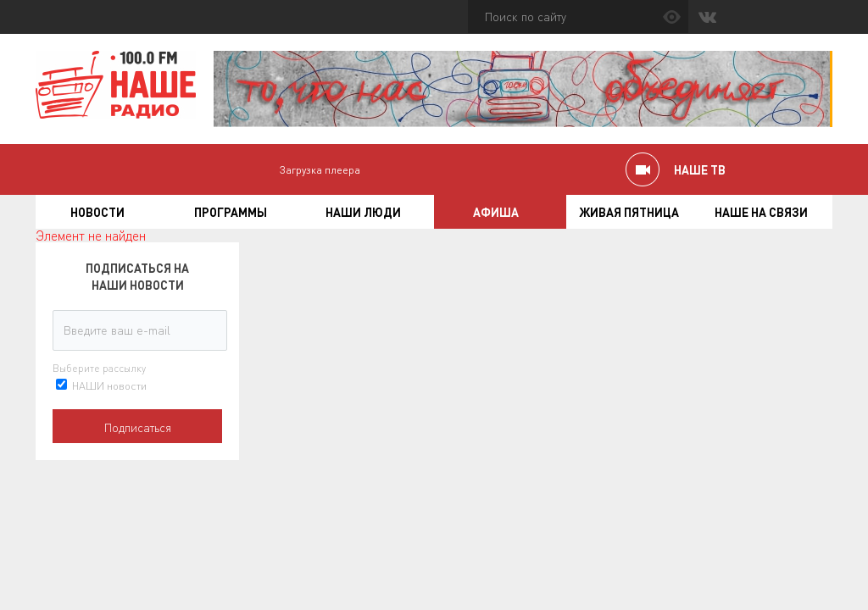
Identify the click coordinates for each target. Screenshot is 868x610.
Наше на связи (761, 212)
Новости (97, 212)
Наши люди (363, 212)
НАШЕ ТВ (700, 169)
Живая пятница (629, 212)
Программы (231, 212)
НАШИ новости (109, 385)
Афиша (496, 212)
